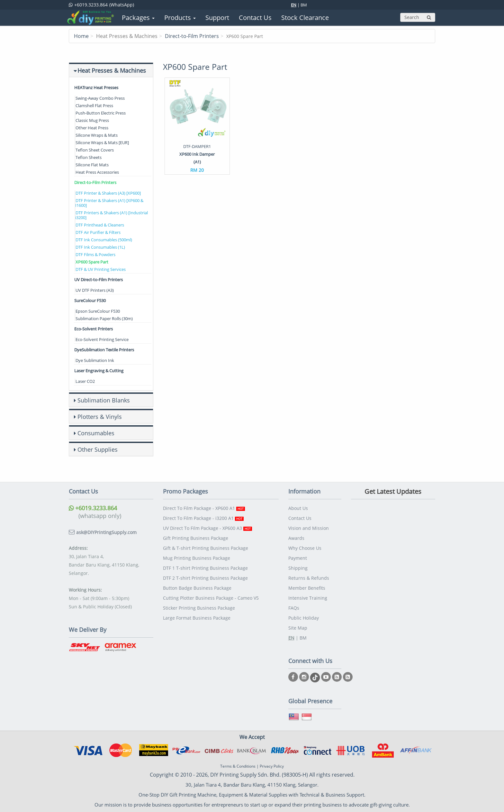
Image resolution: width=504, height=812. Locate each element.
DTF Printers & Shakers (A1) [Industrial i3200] (112, 215)
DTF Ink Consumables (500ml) (104, 240)
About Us (298, 508)
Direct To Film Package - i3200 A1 (203, 518)
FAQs (294, 608)
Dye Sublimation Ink (95, 360)
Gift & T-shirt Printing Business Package (206, 548)
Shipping (298, 568)
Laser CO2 (85, 381)
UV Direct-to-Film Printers (99, 280)
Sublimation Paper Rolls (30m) (104, 318)
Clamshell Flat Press (94, 106)
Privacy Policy (272, 766)
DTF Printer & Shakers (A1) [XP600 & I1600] (109, 203)
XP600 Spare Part (92, 262)
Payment (298, 558)
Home (81, 36)
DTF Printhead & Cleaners (100, 225)
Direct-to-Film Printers (192, 36)
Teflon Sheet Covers (95, 150)
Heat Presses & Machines (112, 70)
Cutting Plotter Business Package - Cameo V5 (211, 598)
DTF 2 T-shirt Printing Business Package (205, 578)
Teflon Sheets (89, 157)
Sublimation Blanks (104, 400)
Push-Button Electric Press (101, 113)
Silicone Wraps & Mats (97, 135)
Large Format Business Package (197, 618)
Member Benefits (307, 588)
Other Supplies (98, 449)
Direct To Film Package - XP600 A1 (204, 508)
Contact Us (300, 518)
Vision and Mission (309, 528)
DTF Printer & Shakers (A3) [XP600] (108, 193)
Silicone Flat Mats (92, 165)
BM (304, 5)
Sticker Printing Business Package (199, 608)
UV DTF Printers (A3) (95, 290)
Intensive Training (308, 598)
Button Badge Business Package (197, 588)
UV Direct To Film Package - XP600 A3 (207, 528)
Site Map (298, 628)
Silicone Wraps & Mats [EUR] (102, 143)
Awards (296, 538)
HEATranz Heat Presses (96, 88)
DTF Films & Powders (95, 254)
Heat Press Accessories (97, 172)
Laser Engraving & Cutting (99, 371)
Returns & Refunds (309, 578)
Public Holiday (304, 618)
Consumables (96, 433)
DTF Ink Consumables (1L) (100, 247)
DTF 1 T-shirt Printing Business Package (205, 568)
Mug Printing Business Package (197, 558)
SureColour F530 (90, 300)
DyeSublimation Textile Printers (104, 350)
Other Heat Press (92, 128)
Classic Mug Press (92, 120)
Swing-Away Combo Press (100, 98)
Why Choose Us (305, 548)
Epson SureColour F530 (98, 311)
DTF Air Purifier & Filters (98, 232)
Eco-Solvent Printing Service (102, 339)
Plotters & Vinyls (100, 417)
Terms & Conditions (238, 766)
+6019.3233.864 (93, 508)
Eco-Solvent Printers (94, 329)
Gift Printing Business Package (196, 538)
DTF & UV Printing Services (101, 269)
